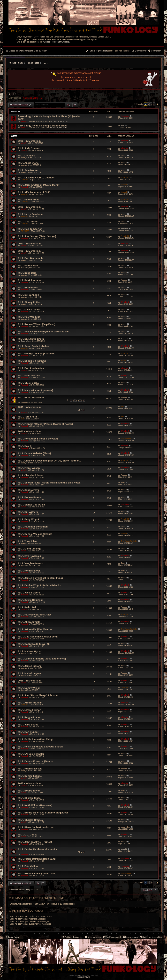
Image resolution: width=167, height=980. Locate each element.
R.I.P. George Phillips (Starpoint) (37, 354)
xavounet (125, 229)
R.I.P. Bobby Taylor (29, 791)
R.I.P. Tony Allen (27, 541)
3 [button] (151, 104)
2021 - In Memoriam (29, 244)
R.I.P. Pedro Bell (27, 607)
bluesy (23, 158)
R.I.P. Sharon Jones (29, 798)
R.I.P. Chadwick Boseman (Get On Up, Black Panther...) (50, 461)
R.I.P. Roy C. (25, 446)
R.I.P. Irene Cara (27, 273)
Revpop (124, 280)
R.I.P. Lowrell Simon (30, 710)
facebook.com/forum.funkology (57, 42)
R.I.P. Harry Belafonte (30, 214)
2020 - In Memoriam (29, 431)
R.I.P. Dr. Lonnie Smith (31, 339)
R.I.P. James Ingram (29, 666)
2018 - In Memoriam (29, 681)
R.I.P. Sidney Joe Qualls (32, 505)
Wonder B (38, 98)
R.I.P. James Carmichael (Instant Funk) (40, 578)
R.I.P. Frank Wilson (29, 468)
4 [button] (154, 104)
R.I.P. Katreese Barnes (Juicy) (35, 615)
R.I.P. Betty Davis (28, 288)
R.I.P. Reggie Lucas (29, 717)
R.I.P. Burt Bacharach (30, 258)
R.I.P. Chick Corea (28, 383)
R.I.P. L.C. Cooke (28, 835)
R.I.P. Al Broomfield (29, 622)
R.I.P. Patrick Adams (30, 280)
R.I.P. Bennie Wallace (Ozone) (35, 534)
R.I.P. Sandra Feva (28, 490)
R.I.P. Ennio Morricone (31, 398)
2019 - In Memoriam (29, 407)
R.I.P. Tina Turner (28, 222)
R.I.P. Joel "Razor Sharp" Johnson (38, 695)
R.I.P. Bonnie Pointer (30, 497)
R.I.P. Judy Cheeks (29, 148)
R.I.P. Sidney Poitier (29, 302)
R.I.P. (12, 94)
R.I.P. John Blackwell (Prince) (35, 842)
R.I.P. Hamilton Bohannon (33, 527)
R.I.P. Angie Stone (28, 163)
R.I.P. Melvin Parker (29, 310)
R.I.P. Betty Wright (28, 519)
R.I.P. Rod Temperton (30, 229)
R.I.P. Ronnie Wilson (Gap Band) (37, 324)
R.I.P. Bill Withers (28, 512)
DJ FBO (24, 705)
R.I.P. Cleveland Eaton (31, 475)
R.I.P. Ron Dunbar (28, 732)
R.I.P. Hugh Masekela (30, 769)
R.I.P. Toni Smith (27, 417)
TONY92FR (25, 231)
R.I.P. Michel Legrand (30, 673)
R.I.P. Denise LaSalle (30, 776)
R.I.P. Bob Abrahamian (31, 368)
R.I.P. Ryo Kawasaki (29, 556)
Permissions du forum (27, 911)
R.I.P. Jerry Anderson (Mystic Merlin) (39, 185)
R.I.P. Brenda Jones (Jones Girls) (37, 874)
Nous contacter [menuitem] (93, 937)
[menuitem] (155, 51)
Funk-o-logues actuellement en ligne (38, 898)
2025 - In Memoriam (29, 141)
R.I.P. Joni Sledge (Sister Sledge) (37, 236)
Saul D (124, 361)
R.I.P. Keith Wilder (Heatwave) (35, 805)
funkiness (27, 98)
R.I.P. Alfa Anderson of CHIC (34, 192)
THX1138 (125, 339)
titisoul (124, 185)
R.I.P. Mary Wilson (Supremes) (35, 390)
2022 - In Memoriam (29, 251)
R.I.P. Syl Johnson (28, 295)
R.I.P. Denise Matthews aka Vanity (37, 849)
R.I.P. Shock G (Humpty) (32, 361)
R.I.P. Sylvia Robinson (31, 600)
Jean (23, 268)
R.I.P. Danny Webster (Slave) (34, 453)
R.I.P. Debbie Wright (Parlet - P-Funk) (39, 585)
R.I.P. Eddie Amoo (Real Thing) (36, 739)
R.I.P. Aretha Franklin (30, 703)
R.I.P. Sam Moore (28, 170)
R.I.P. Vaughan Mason (30, 563)
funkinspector (127, 438)
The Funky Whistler (129, 541)
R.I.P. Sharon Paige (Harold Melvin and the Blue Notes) (50, 483)
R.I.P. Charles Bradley (30, 820)
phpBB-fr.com (87, 976)
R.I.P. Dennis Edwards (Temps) (36, 761)
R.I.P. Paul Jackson (29, 376)
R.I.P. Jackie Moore (29, 593)
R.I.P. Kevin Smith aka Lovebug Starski (40, 747)
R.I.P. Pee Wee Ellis (29, 317)
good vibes (126, 827)
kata (123, 407)
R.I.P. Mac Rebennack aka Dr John (38, 637)
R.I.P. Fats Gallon (28, 866)
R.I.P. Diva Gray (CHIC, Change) (36, 178)
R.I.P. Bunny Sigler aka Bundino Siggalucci (43, 813)
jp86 (123, 125)
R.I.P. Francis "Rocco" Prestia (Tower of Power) (45, 424)
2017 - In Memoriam (29, 783)
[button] (157, 104)
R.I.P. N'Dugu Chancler (31, 754)
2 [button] (148, 104)
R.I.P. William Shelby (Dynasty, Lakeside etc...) (45, 332)
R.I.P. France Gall (28, 266)
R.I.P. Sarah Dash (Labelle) (33, 346)
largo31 (124, 849)
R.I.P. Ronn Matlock (29, 571)
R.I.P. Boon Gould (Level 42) (34, 644)
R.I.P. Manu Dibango (30, 549)
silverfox (24, 143)
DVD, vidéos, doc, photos (59, 121)
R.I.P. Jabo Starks (28, 725)
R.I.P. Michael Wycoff (30, 651)
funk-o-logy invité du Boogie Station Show (43, 126)
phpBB (78, 975)
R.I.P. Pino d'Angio (29, 200)
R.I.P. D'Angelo (27, 156)
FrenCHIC (24, 180)
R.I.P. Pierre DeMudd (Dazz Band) (37, 859)
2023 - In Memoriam (29, 207)
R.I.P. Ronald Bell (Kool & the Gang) (39, 439)
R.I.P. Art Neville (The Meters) (35, 629)
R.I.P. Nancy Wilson (29, 688)
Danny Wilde (25, 341)
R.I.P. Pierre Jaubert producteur (36, 827)
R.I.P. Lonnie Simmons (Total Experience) (42, 659)
